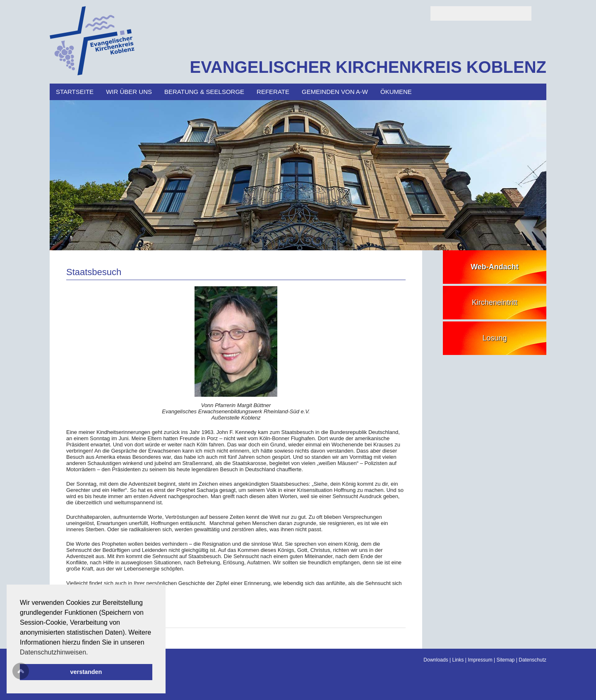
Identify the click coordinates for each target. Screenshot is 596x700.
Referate (273, 92)
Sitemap (505, 660)
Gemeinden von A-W (335, 92)
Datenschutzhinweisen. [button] (54, 652)
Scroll (21, 671)
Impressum (480, 660)
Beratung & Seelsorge (204, 92)
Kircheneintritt (495, 302)
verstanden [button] (86, 672)
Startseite (75, 92)
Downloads (436, 660)
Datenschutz (532, 660)
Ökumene (396, 92)
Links (458, 660)
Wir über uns (129, 92)
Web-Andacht (495, 267)
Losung (494, 338)
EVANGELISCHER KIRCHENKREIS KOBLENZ (368, 67)
